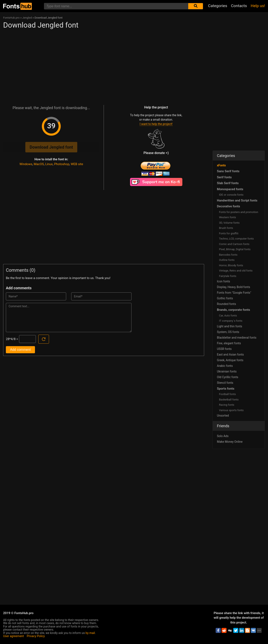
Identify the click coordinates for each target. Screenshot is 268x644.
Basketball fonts (229, 400)
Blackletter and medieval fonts (237, 338)
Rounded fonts (226, 304)
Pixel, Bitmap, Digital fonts (235, 249)
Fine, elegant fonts (229, 343)
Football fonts (227, 394)
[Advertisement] (104, 65)
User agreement (14, 636)
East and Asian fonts (230, 355)
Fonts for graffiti (229, 233)
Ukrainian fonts (227, 371)
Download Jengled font (51, 147)
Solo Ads (223, 436)
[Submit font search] (196, 6)
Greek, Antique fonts (230, 360)
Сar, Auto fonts (228, 316)
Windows (26, 164)
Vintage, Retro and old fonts (236, 271)
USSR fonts (224, 349)
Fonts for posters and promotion (239, 212)
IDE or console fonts (231, 195)
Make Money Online (230, 442)
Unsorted (223, 416)
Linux (49, 164)
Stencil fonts (225, 383)
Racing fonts (227, 405)
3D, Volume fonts (229, 223)
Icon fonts (224, 281)
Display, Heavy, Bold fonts (233, 287)
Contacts (239, 6)
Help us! (258, 6)
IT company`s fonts (231, 321)
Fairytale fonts (228, 276)
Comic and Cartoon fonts (234, 244)
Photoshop (62, 164)
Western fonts (227, 217)
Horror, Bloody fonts (231, 265)
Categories (218, 6)
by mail (90, 633)
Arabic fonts (225, 366)
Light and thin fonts (230, 326)
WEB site (77, 164)
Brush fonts (226, 228)
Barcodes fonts (228, 255)
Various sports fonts (231, 410)
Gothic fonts (225, 298)
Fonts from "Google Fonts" (234, 293)
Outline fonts (227, 260)
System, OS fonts (228, 332)
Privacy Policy (36, 636)
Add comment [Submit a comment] (20, 350)
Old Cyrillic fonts (228, 377)
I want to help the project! (156, 124)
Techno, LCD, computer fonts (236, 239)
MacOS (39, 164)
